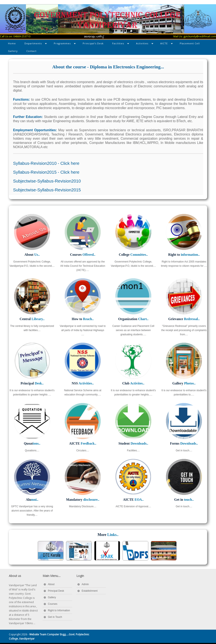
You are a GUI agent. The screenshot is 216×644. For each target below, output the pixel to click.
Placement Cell (190, 43)
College (133, 255)
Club (133, 383)
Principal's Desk (93, 43)
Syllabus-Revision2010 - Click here (46, 163)
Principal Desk (56, 591)
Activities (142, 44)
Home (12, 43)
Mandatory (83, 500)
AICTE (164, 44)
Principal (32, 383)
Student (133, 443)
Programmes (63, 44)
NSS (83, 383)
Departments (33, 44)
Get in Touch (55, 617)
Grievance (184, 319)
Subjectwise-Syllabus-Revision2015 (47, 190)
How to (83, 319)
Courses (83, 255)
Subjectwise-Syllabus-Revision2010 (47, 181)
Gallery (13, 51)
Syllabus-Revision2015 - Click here (46, 172)
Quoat (32, 443)
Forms (184, 443)
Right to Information (59, 610)
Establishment (90, 591)
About (32, 255)
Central (32, 319)
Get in (184, 500)
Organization (133, 319)
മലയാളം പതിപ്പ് (94, 36)
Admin (85, 584)
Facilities (118, 44)
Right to (184, 255)
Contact (31, 51)
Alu (32, 500)
